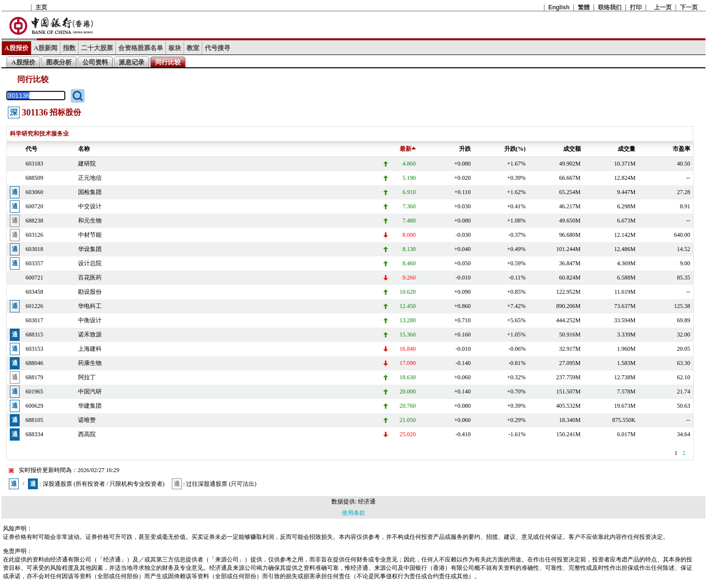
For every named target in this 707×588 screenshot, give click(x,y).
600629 (34, 406)
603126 (34, 235)
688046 (34, 363)
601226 (34, 306)
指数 (69, 48)
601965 (34, 392)
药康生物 (90, 363)
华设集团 (90, 249)
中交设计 (90, 206)
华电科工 (90, 306)
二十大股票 (97, 48)
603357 (34, 263)
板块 (175, 48)
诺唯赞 (87, 420)
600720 (34, 206)
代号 (31, 149)
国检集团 (90, 192)
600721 (34, 278)
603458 (34, 292)
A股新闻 (46, 48)
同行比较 (168, 62)
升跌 (465, 149)
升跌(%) (515, 149)
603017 (34, 320)
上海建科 (90, 349)
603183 (34, 164)
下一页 (689, 7)
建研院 (87, 164)
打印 (636, 7)
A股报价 (16, 48)
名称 (84, 149)
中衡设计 (90, 320)
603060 (34, 192)
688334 (34, 434)
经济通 (367, 502)
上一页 (663, 7)
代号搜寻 (218, 48)
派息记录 (132, 62)
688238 (34, 221)
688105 (34, 420)
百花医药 (90, 278)
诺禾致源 (90, 335)
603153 (34, 349)
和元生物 (90, 221)
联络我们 (610, 7)
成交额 (572, 149)
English (559, 7)
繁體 (584, 7)
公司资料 (95, 62)
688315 (34, 335)
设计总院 (90, 263)
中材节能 (90, 235)
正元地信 (90, 178)
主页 (41, 7)
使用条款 (353, 513)
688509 (34, 178)
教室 (193, 48)
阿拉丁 (87, 377)
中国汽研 (90, 392)
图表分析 (59, 62)
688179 (34, 377)
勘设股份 (90, 292)
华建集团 (90, 406)
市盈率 (681, 149)
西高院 (87, 434)
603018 (34, 249)
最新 (408, 149)
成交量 (626, 149)
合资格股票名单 (141, 48)
